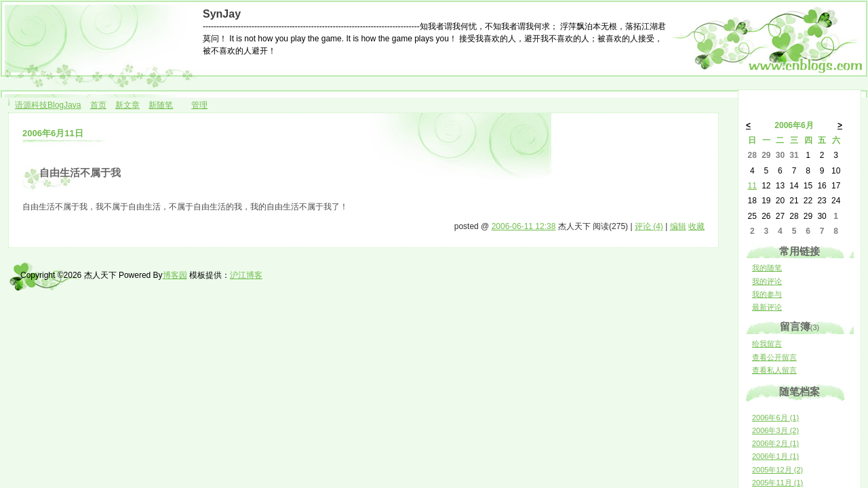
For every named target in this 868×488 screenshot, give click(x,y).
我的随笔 (767, 268)
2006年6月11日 (53, 133)
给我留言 (767, 344)
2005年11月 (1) (777, 483)
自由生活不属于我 (80, 173)
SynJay (222, 14)
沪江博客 (246, 275)
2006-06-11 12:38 (524, 226)
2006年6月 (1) (775, 418)
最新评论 (767, 307)
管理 (199, 105)
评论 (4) (649, 226)
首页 (98, 105)
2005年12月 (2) (777, 470)
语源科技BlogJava (48, 105)
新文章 (127, 105)
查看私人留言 (774, 370)
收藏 (696, 226)
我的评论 (767, 281)
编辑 (678, 226)
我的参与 (767, 294)
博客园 (175, 275)
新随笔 (161, 105)
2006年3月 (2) (775, 430)
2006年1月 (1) (775, 456)
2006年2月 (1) (775, 443)
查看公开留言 (774, 357)
